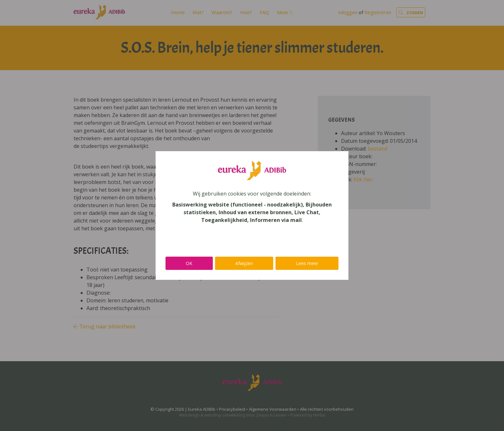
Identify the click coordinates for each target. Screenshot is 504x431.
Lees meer (307, 263)
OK (189, 263)
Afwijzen (244, 263)
